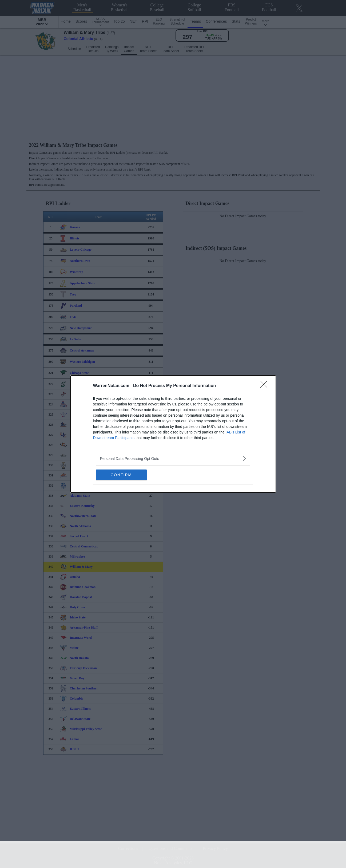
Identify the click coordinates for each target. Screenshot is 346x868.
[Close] (265, 386)
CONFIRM (121, 475)
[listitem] (173, 458)
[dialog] (173, 434)
